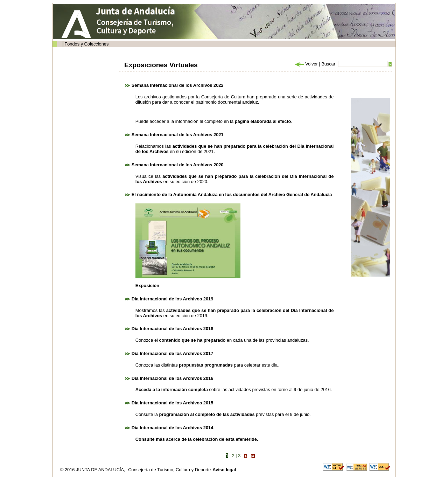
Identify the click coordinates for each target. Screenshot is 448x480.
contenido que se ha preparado (192, 340)
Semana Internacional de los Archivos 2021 (178, 135)
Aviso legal (224, 470)
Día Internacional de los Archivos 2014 (173, 428)
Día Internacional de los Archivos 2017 (173, 353)
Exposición (147, 286)
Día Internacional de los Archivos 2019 (173, 299)
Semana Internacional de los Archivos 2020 (178, 165)
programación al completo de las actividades (207, 414)
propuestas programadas (206, 365)
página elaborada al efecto (263, 121)
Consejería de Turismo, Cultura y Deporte (169, 470)
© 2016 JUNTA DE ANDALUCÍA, (93, 470)
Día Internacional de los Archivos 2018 (173, 329)
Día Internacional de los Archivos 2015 (173, 403)
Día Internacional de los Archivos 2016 (173, 378)
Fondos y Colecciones (86, 44)
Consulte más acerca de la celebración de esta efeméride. (197, 439)
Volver (306, 64)
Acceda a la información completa (172, 389)
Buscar (328, 64)
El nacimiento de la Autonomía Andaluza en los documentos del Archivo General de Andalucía (232, 194)
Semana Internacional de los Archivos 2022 (178, 85)
